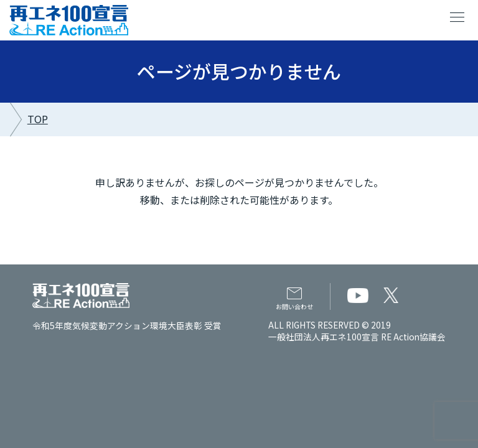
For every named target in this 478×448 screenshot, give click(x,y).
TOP (38, 119)
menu (457, 17)
